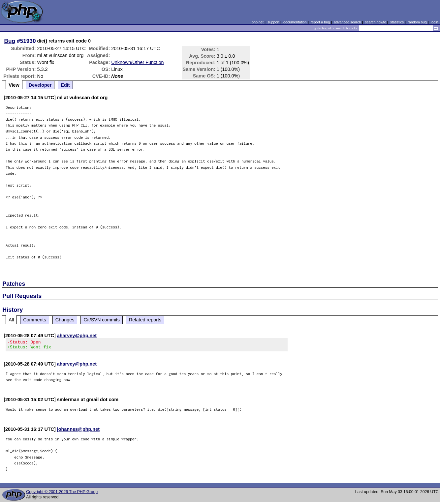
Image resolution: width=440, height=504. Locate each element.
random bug (417, 22)
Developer (40, 85)
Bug (10, 41)
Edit (65, 85)
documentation (295, 22)
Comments (35, 320)
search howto (375, 22)
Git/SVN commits (102, 320)
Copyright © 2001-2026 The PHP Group (62, 494)
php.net (258, 22)
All (11, 320)
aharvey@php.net (77, 336)
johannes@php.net (78, 431)
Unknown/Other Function (137, 62)
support (273, 22)
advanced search (347, 22)
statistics (397, 22)
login (435, 22)
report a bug (320, 22)
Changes (65, 320)
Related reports (145, 320)
